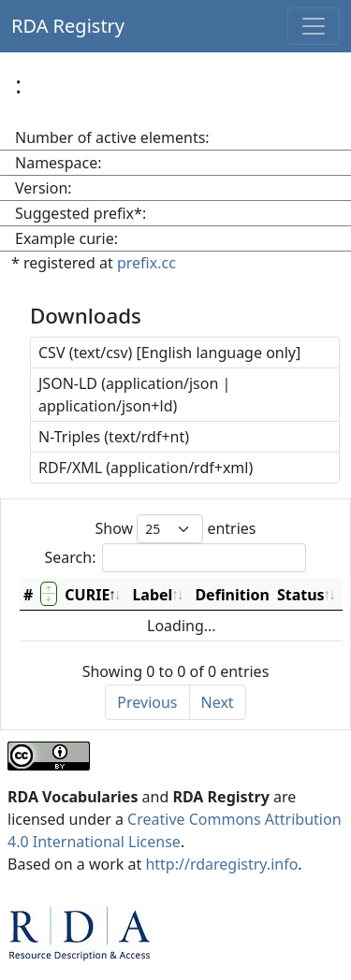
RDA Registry (68, 26)
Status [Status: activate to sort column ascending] (301, 595)
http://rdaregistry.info (221, 864)
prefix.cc (146, 263)
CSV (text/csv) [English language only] (169, 353)
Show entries (175, 529)
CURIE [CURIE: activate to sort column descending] (87, 595)
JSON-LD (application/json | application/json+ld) (134, 395)
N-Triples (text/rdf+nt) (114, 437)
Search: (176, 558)
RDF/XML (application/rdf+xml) (146, 468)
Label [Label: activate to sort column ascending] (152, 595)
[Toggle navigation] (314, 26)
